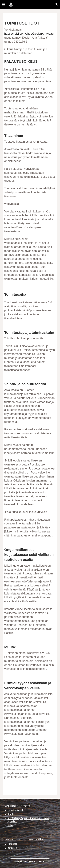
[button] (4, 4)
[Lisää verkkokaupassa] (30, 861)
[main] (30, 404)
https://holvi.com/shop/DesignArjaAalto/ (29, 34)
